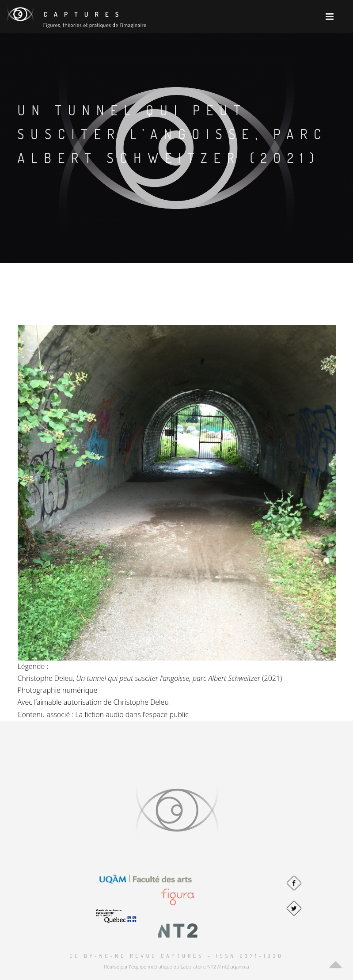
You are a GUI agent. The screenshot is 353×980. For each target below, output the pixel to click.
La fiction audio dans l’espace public (132, 714)
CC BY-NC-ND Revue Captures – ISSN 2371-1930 (176, 956)
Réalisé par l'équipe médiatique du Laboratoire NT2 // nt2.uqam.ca (176, 967)
